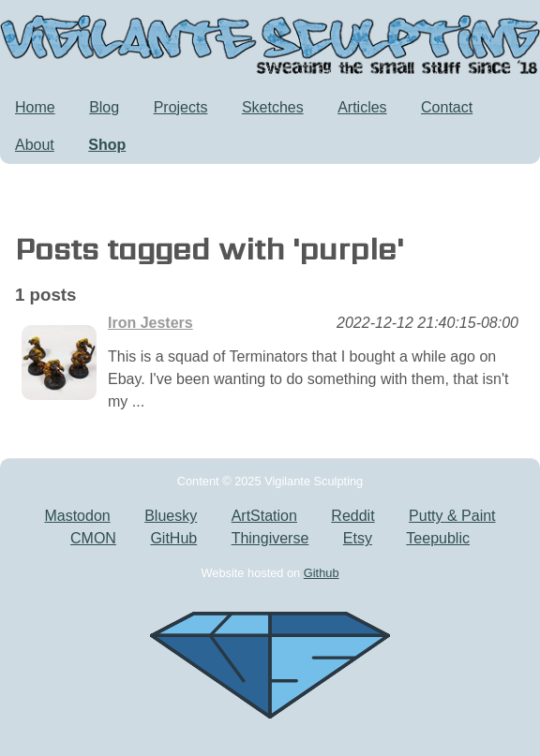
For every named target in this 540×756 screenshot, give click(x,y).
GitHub (173, 538)
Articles (362, 107)
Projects (181, 107)
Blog (104, 107)
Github (322, 573)
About (35, 145)
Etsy (358, 538)
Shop (107, 145)
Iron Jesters (150, 323)
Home (35, 107)
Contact (447, 107)
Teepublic (438, 538)
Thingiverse (270, 538)
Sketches (273, 107)
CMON (93, 538)
